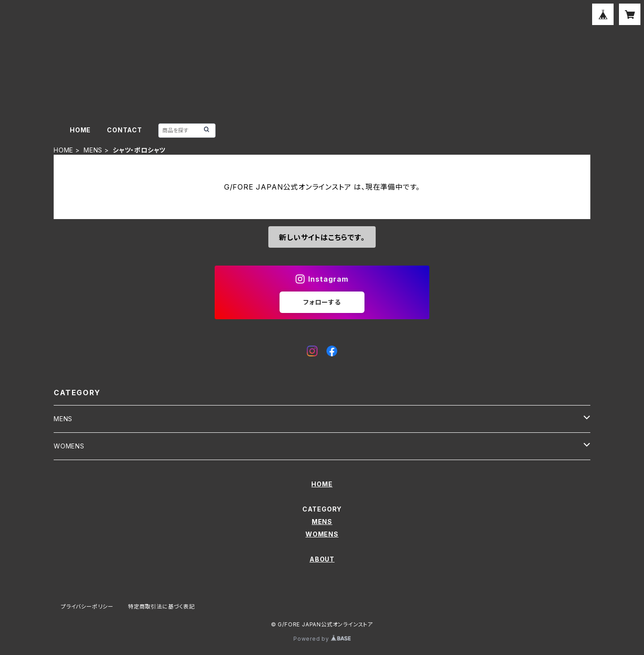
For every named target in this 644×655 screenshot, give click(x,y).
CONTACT (125, 130)
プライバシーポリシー (87, 606)
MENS (93, 150)
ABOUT (322, 559)
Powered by (322, 639)
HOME (80, 130)
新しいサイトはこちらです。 (322, 237)
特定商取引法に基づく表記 (161, 606)
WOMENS (69, 446)
